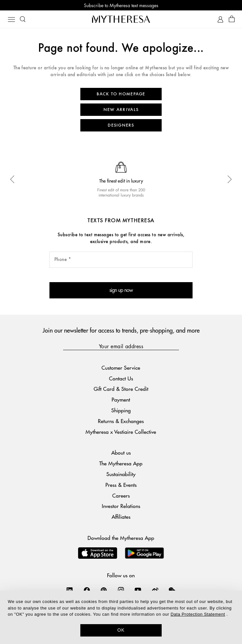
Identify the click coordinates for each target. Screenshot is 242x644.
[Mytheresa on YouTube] (138, 590)
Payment (121, 399)
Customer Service (121, 368)
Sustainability (121, 474)
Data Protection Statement (198, 614)
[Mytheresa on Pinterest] (104, 590)
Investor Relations (121, 506)
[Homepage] (121, 19)
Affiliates (121, 517)
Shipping (121, 410)
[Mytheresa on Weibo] (155, 590)
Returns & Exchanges (121, 421)
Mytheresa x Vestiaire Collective (121, 432)
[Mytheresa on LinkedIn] (70, 590)
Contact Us (121, 378)
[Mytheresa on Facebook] (87, 590)
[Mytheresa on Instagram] (121, 590)
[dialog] (121, 617)
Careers (121, 495)
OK (121, 630)
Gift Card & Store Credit (121, 389)
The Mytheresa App (121, 463)
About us (121, 452)
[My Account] (220, 19)
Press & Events (121, 485)
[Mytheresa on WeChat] (172, 590)
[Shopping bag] (232, 19)
